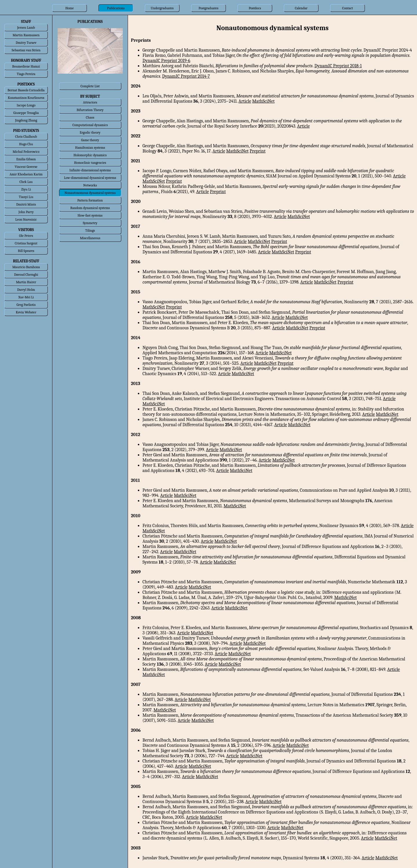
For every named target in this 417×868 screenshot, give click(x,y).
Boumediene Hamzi (26, 66)
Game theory (90, 140)
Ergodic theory (90, 132)
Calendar (301, 8)
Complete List (90, 86)
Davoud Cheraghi (26, 275)
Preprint (258, 151)
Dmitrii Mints (26, 204)
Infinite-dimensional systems (90, 170)
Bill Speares (26, 251)
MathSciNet (264, 101)
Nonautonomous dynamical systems (90, 193)
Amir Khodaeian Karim (26, 174)
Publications (116, 8)
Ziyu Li (26, 189)
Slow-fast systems (90, 215)
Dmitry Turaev (26, 43)
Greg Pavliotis (26, 305)
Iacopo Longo (26, 105)
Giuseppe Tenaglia (26, 113)
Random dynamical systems (90, 208)
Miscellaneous (90, 238)
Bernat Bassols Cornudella (26, 90)
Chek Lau (26, 182)
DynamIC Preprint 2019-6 (166, 61)
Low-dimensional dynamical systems (90, 178)
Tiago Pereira (26, 74)
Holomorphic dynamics (90, 155)
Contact (347, 8)
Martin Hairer (26, 282)
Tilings (90, 230)
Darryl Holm (26, 290)
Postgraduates (209, 8)
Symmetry (90, 223)
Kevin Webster (26, 312)
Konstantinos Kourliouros (26, 98)
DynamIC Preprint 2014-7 (186, 76)
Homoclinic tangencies (90, 163)
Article (245, 101)
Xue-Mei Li (26, 297)
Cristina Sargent (26, 243)
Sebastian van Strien (26, 50)
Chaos (90, 117)
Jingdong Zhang (26, 120)
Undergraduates (162, 8)
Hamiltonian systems (90, 148)
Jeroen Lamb (26, 28)
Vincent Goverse (26, 167)
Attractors (90, 102)
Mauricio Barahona (26, 267)
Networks (90, 185)
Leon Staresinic (26, 219)
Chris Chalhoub (26, 137)
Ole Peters (26, 236)
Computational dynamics (90, 125)
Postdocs (255, 8)
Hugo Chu (26, 144)
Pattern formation (90, 200)
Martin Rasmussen (26, 35)
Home (69, 8)
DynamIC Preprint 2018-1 (338, 66)
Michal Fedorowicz (26, 152)
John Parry (26, 212)
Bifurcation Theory (90, 110)
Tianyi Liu (26, 197)
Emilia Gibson (26, 159)
